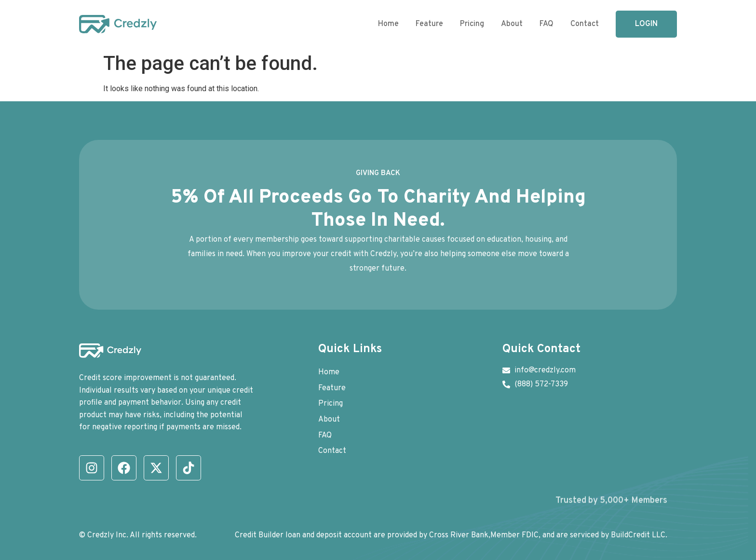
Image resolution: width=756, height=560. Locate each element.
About (512, 24)
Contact (585, 24)
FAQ (547, 24)
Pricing (472, 24)
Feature (429, 24)
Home (388, 24)
